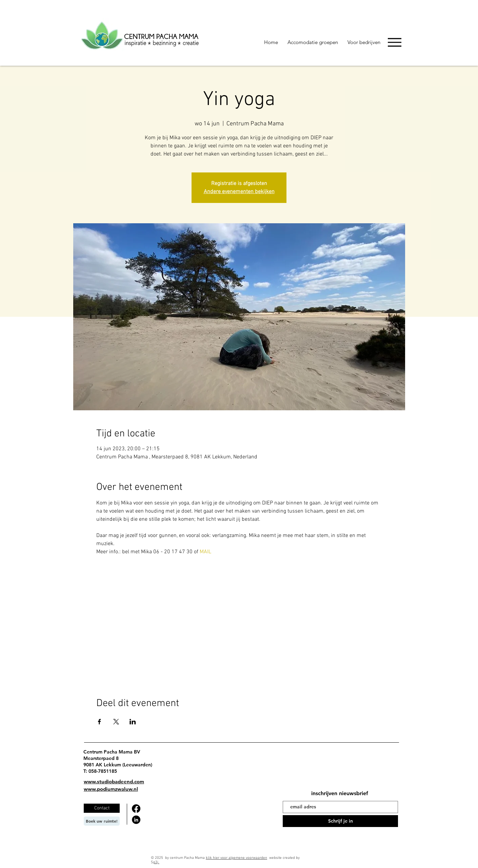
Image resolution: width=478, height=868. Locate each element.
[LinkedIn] (136, 820)
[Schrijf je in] (340, 821)
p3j (156, 862)
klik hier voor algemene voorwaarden (236, 858)
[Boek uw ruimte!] (102, 821)
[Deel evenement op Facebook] (99, 722)
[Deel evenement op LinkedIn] (133, 722)
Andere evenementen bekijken (239, 192)
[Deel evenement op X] (116, 722)
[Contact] (102, 808)
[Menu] (394, 42)
